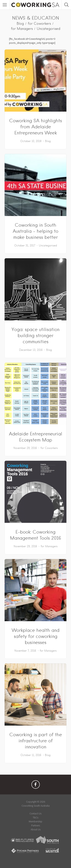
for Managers (22, 29)
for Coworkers (39, 23)
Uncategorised (48, 29)
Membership (35, 821)
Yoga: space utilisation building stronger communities (35, 336)
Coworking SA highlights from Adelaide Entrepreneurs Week (35, 127)
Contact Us (35, 813)
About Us (36, 829)
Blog (20, 23)
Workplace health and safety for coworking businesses (36, 636)
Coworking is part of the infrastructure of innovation (36, 741)
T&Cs (35, 817)
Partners (36, 825)
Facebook (36, 785)
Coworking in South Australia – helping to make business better (35, 231)
